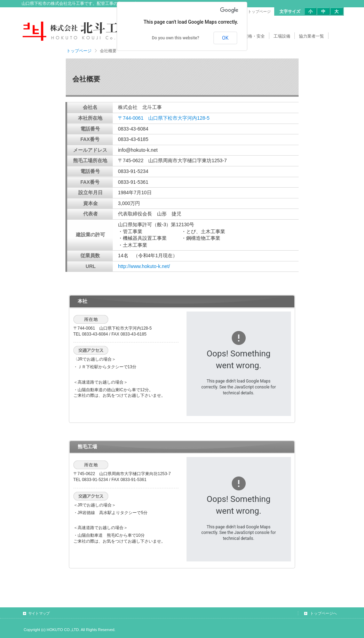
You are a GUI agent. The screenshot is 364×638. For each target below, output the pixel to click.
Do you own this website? (176, 38)
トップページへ (323, 613)
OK (225, 38)
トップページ (79, 51)
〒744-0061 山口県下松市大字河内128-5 (164, 118)
